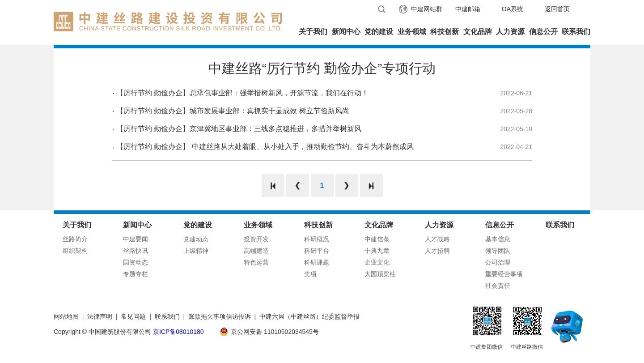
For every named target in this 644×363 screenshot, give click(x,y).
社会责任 (498, 286)
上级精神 (196, 251)
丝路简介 (75, 239)
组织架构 (75, 251)
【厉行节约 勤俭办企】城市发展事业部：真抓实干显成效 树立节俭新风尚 (233, 111)
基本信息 (498, 239)
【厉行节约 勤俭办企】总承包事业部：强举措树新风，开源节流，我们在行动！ (242, 93)
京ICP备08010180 (178, 332)
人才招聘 (437, 251)
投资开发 (256, 239)
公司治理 (498, 262)
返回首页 (557, 9)
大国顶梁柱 (380, 274)
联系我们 (576, 32)
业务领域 (412, 32)
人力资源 (510, 32)
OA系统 (513, 9)
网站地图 (66, 316)
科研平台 (317, 251)
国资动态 (136, 262)
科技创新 (445, 32)
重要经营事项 (504, 274)
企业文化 (377, 262)
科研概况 (317, 239)
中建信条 (377, 239)
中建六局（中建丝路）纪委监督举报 (309, 316)
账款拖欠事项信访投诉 (220, 316)
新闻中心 (346, 32)
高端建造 (256, 251)
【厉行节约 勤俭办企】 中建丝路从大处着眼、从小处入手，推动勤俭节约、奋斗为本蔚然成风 (265, 147)
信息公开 (543, 32)
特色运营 (256, 262)
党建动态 (196, 239)
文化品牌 (478, 32)
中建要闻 (136, 239)
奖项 (310, 274)
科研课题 (317, 262)
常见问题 (133, 316)
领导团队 (498, 251)
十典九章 (377, 251)
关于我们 (313, 32)
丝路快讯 (136, 251)
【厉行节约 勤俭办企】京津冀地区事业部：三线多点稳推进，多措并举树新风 (239, 129)
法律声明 (100, 316)
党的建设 (379, 32)
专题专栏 (136, 274)
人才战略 (437, 239)
